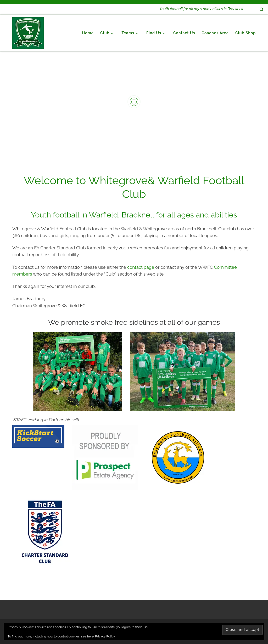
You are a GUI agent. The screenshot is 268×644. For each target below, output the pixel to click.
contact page (141, 267)
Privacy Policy (105, 636)
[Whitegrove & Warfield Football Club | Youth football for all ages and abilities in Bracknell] (28, 32)
